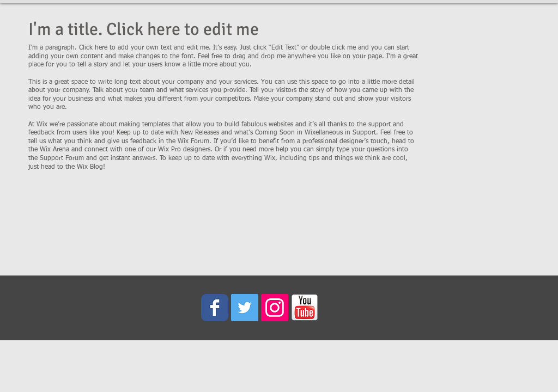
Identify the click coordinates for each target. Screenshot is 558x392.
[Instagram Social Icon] (275, 308)
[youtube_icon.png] (305, 308)
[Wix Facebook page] (215, 308)
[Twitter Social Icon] (245, 308)
